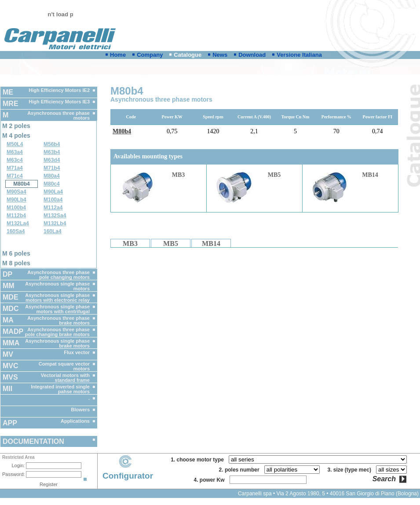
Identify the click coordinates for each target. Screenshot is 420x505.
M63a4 (15, 152)
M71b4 (52, 168)
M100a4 (53, 200)
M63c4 (15, 160)
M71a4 (15, 168)
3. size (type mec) (351, 470)
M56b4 (52, 144)
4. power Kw (210, 480)
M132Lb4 (55, 223)
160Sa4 (16, 231)
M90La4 (53, 192)
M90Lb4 (16, 200)
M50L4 (15, 144)
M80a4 (52, 176)
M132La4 (18, 223)
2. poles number (241, 470)
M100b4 (16, 208)
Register (49, 484)
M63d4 (52, 160)
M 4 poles (16, 135)
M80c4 (52, 184)
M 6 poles (16, 253)
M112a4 (53, 208)
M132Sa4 (55, 216)
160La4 (53, 231)
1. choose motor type (199, 460)
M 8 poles (16, 263)
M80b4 (21, 184)
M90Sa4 (16, 192)
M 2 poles (16, 126)
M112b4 (16, 216)
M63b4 (52, 152)
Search (384, 479)
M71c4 (15, 176)
